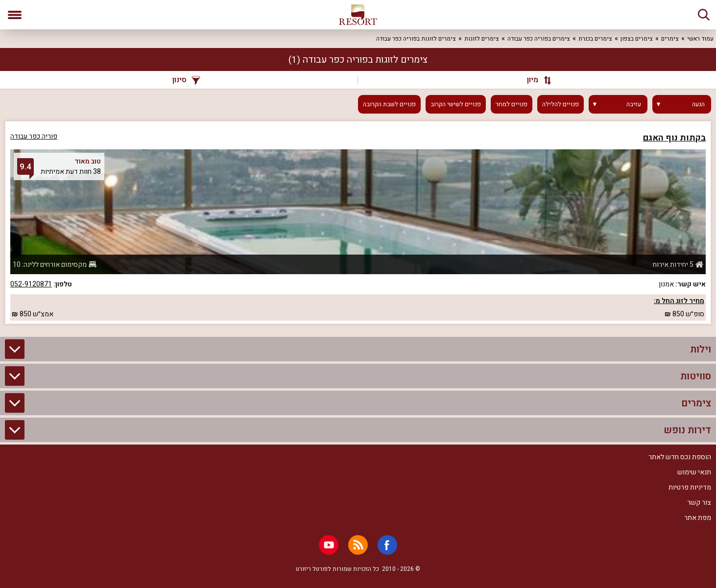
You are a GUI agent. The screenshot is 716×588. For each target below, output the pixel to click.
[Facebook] (387, 545)
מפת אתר (698, 518)
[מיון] (535, 80)
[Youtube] (329, 545)
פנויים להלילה (561, 104)
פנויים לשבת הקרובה (389, 104)
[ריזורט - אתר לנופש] (358, 15)
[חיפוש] (704, 15)
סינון (186, 80)
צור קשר (699, 503)
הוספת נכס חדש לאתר (680, 457)
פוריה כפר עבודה (34, 136)
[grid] (358, 223)
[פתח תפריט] (15, 15)
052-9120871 (31, 284)
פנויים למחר (512, 104)
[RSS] (358, 545)
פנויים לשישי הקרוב (456, 104)
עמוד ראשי (700, 39)
